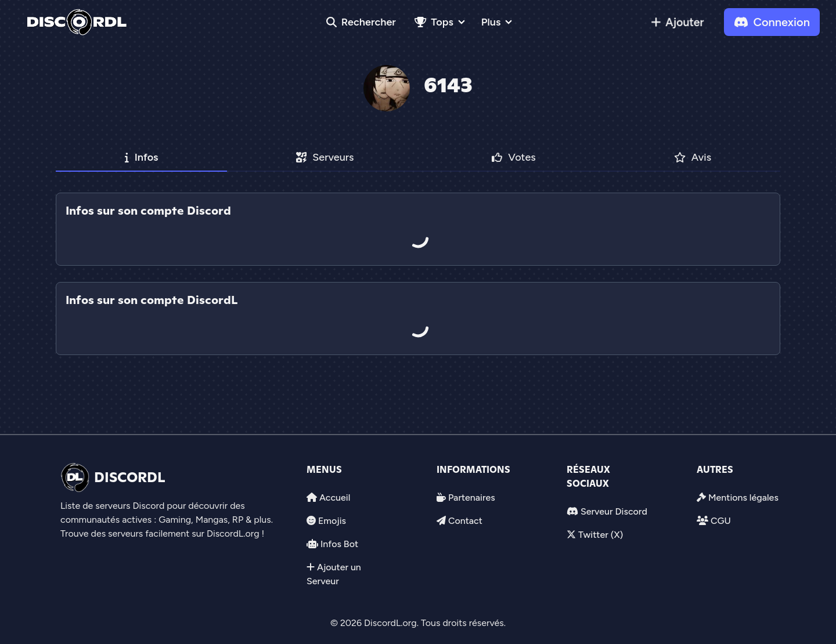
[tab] (418, 274)
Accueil (335, 498)
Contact (465, 521)
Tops (434, 22)
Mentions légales (743, 498)
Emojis (332, 521)
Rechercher (361, 22)
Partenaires (472, 498)
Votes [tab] (514, 157)
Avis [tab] (693, 157)
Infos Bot (339, 544)
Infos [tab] (142, 157)
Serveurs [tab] (325, 157)
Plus (491, 22)
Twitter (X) (601, 535)
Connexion (772, 22)
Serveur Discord (614, 511)
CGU (721, 521)
